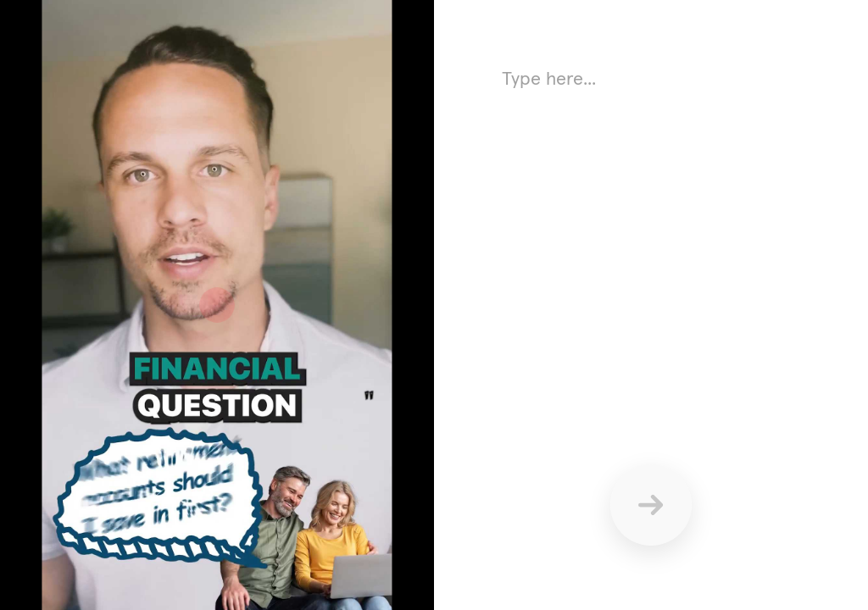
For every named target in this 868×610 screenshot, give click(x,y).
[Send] (651, 505)
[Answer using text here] (651, 229)
